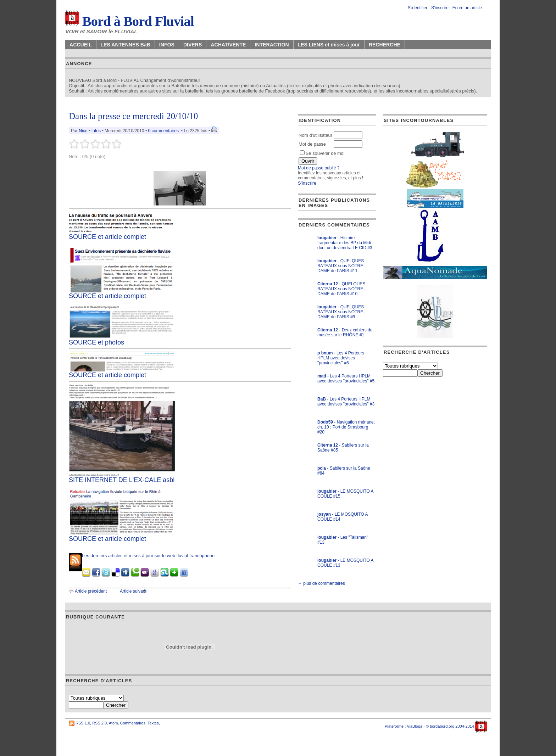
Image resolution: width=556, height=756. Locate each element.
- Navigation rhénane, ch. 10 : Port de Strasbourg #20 (346, 427)
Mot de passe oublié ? (319, 168)
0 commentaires (164, 131)
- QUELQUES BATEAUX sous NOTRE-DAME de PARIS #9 (341, 312)
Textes (153, 723)
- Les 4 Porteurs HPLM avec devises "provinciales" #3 (346, 402)
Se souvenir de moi (322, 153)
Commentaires (133, 723)
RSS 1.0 (83, 723)
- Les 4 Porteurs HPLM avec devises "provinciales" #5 (346, 379)
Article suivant (133, 591)
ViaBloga (415, 726)
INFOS (167, 45)
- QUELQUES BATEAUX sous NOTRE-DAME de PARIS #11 (341, 266)
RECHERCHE (385, 45)
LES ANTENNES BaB (126, 45)
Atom (113, 723)
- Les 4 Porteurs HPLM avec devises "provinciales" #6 (341, 358)
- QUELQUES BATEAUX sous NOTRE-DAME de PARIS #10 (341, 289)
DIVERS (193, 45)
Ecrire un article (467, 8)
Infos (96, 131)
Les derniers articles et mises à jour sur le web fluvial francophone (148, 556)
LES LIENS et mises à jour (329, 45)
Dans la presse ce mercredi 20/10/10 (133, 116)
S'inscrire (440, 8)
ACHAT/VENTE (228, 45)
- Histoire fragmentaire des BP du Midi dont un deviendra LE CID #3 (345, 243)
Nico (83, 131)
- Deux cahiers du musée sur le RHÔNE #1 (345, 332)
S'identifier (418, 8)
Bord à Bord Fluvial (130, 21)
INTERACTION (272, 45)
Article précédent (91, 591)
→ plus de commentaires (321, 583)
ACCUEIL (81, 45)
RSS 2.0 (99, 723)
